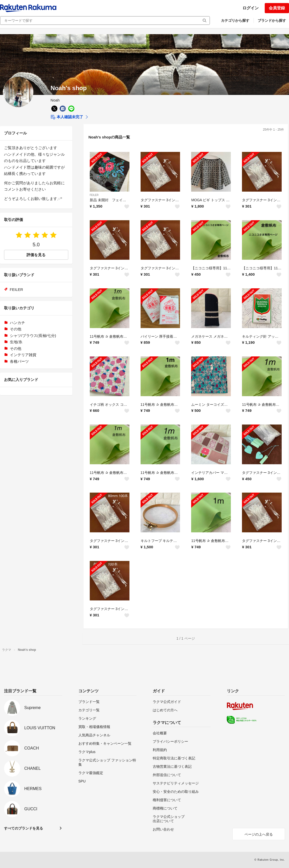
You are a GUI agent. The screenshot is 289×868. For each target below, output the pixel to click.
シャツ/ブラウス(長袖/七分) (33, 336)
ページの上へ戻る (259, 834)
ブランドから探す (272, 21)
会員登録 (277, 8)
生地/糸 (16, 342)
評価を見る (36, 255)
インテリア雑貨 (23, 355)
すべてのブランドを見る (24, 828)
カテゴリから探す (235, 21)
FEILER (94, 195)
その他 (16, 329)
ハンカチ (17, 323)
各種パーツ (19, 361)
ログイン (251, 8)
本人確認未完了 (67, 117)
